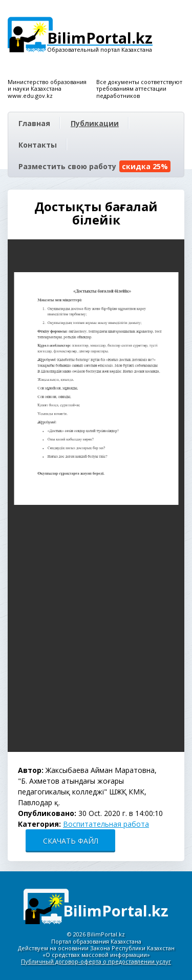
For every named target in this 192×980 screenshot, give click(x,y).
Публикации (95, 123)
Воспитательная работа (106, 824)
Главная (34, 123)
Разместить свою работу (94, 166)
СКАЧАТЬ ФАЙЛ (71, 841)
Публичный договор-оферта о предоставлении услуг (96, 961)
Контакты (38, 145)
